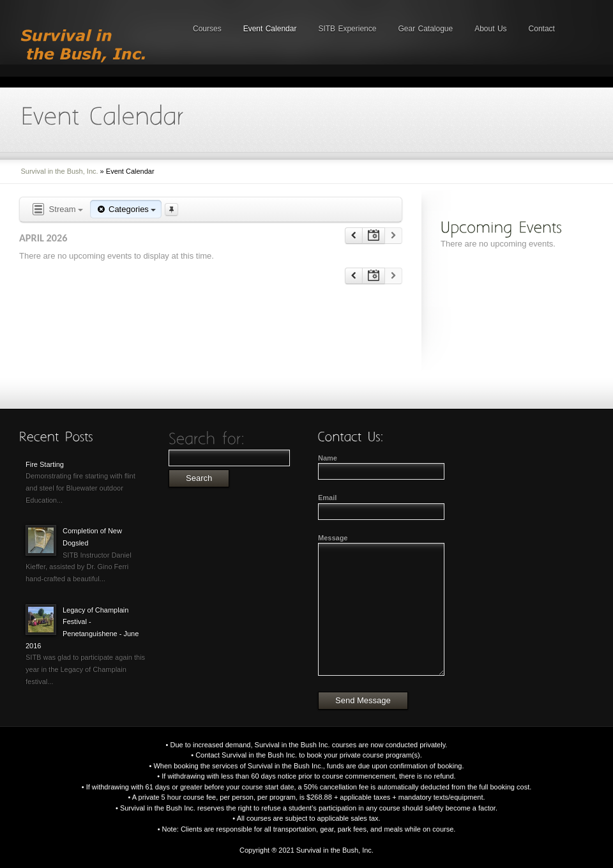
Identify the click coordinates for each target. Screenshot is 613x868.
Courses (207, 29)
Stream (57, 210)
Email (327, 498)
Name (328, 458)
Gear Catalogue (425, 29)
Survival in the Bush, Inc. (60, 171)
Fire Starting (45, 464)
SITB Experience (347, 29)
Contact (542, 29)
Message (333, 538)
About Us (490, 29)
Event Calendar (270, 29)
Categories (126, 209)
